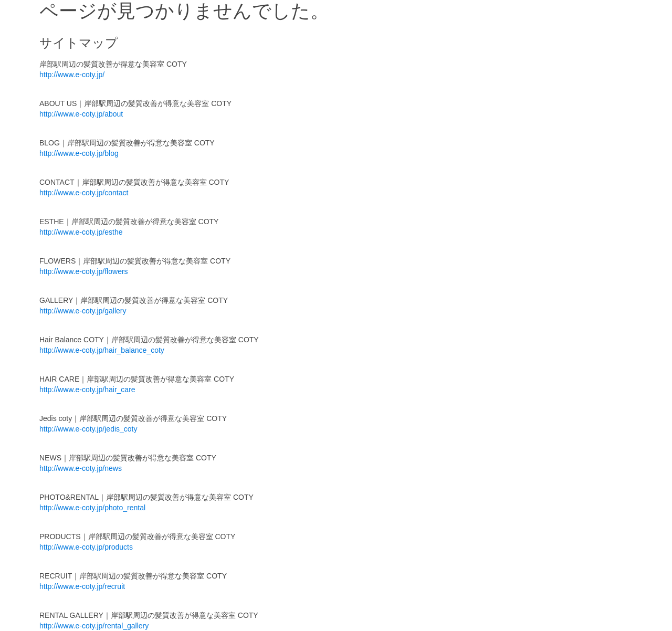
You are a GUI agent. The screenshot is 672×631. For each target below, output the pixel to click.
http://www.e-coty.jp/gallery (83, 311)
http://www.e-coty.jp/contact (84, 193)
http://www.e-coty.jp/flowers (84, 271)
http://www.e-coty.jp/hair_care (87, 390)
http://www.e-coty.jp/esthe (81, 232)
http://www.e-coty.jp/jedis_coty (88, 429)
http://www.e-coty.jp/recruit (82, 586)
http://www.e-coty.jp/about (81, 114)
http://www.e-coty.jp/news (81, 468)
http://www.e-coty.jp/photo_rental (92, 508)
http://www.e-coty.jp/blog (79, 153)
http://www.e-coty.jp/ (72, 75)
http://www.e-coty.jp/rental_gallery (94, 626)
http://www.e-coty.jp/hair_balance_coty (102, 350)
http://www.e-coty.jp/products (86, 547)
